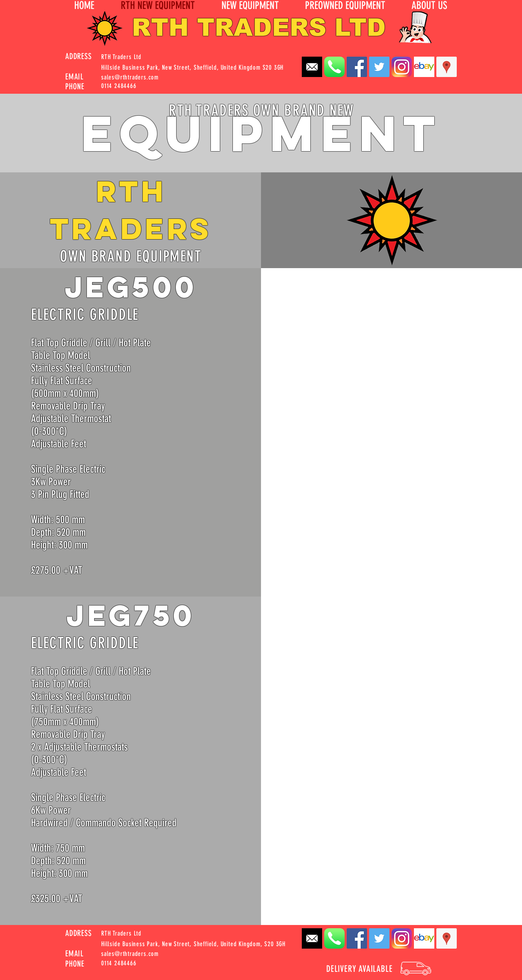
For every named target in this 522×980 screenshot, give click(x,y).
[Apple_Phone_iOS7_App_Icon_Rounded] (334, 67)
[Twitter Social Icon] (379, 67)
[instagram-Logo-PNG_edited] (402, 67)
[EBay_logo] (424, 67)
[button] (429, 6)
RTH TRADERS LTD (259, 28)
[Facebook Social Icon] (357, 67)
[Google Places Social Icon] (447, 67)
